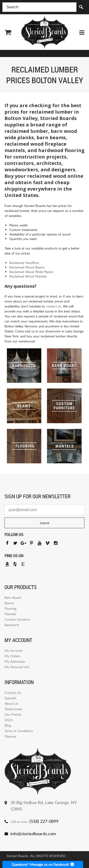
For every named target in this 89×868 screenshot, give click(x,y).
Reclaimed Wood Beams (27, 267)
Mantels (10, 614)
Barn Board (13, 597)
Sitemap (10, 736)
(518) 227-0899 (44, 821)
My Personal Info (17, 667)
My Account (14, 650)
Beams (9, 603)
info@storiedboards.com (33, 834)
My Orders (12, 656)
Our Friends (13, 714)
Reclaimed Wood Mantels (28, 276)
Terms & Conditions (19, 731)
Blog (8, 725)
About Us (11, 703)
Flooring (10, 608)
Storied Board (45, 32)
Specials (10, 698)
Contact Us (13, 693)
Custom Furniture (17, 619)
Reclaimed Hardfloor (24, 263)
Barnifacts (12, 625)
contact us (54, 306)
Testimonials (13, 709)
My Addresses (15, 661)
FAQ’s (9, 720)
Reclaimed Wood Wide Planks (31, 272)
